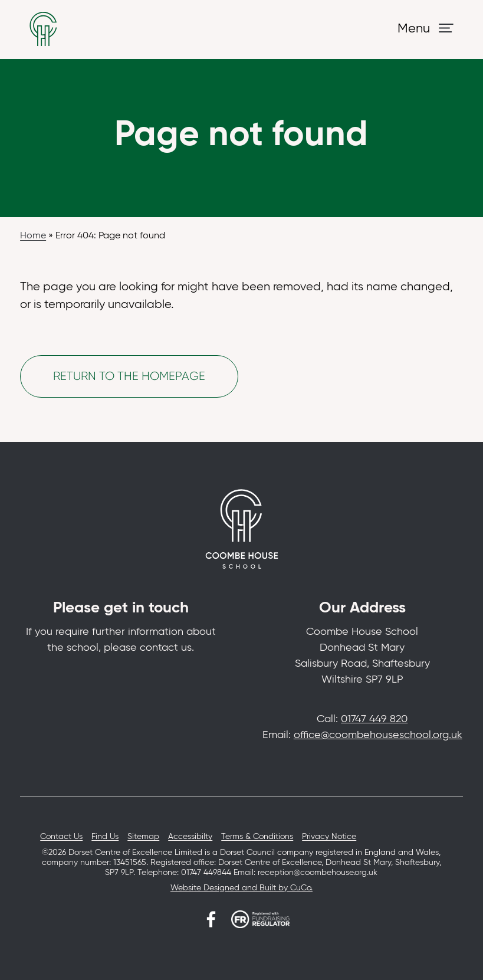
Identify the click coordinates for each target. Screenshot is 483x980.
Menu (414, 29)
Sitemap (143, 837)
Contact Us (61, 837)
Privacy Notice (329, 837)
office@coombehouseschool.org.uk (378, 735)
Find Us (105, 837)
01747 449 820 (374, 719)
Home (33, 236)
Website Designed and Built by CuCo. (241, 888)
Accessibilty (190, 837)
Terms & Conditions (257, 837)
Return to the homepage (129, 376)
